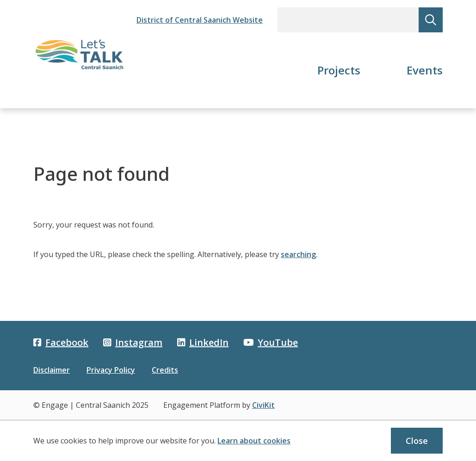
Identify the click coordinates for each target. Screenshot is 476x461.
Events (425, 70)
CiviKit (263, 405)
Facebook (61, 342)
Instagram (133, 342)
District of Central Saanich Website (200, 20)
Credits (165, 370)
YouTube (271, 342)
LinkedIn (203, 342)
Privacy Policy (111, 370)
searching (298, 254)
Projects (339, 70)
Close (417, 441)
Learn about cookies (254, 441)
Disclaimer (52, 370)
